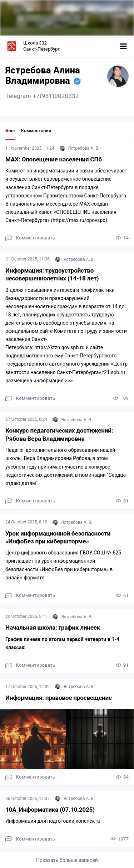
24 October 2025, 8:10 (27, 522)
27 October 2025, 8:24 (27, 419)
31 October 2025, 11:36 (28, 259)
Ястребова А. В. (80, 148)
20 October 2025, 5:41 (27, 616)
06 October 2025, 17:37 (28, 799)
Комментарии (36, 131)
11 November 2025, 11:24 (30, 148)
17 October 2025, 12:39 (28, 687)
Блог (10, 131)
